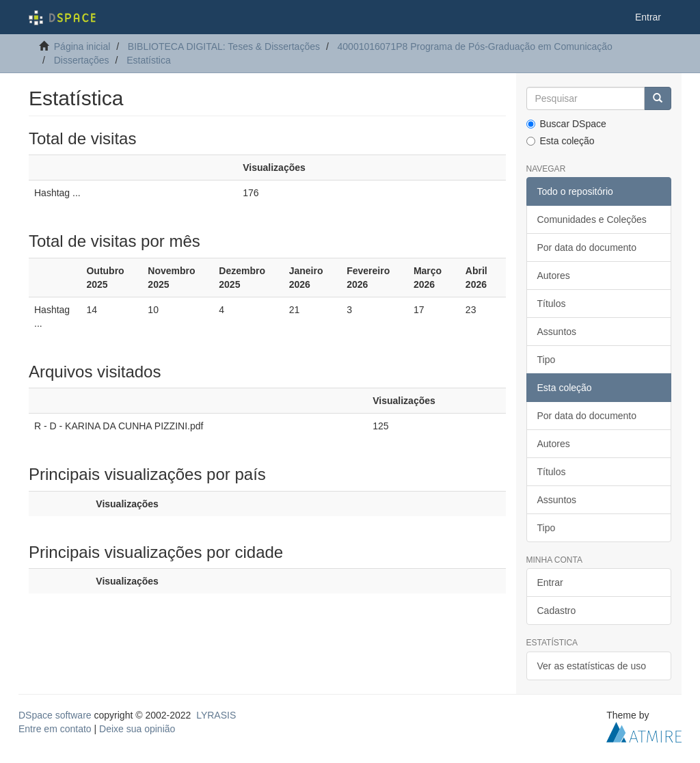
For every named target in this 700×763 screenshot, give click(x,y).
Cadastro (557, 611)
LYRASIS (216, 715)
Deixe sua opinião (137, 729)
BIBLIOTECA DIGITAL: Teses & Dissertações (224, 46)
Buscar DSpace (566, 124)
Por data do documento (587, 247)
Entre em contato (55, 729)
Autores (554, 276)
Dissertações (82, 60)
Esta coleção (561, 141)
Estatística (149, 60)
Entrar (550, 583)
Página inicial (82, 46)
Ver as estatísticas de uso (592, 666)
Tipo (547, 360)
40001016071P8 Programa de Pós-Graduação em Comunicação (475, 46)
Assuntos (557, 332)
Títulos (552, 304)
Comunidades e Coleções (592, 219)
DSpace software (55, 715)
